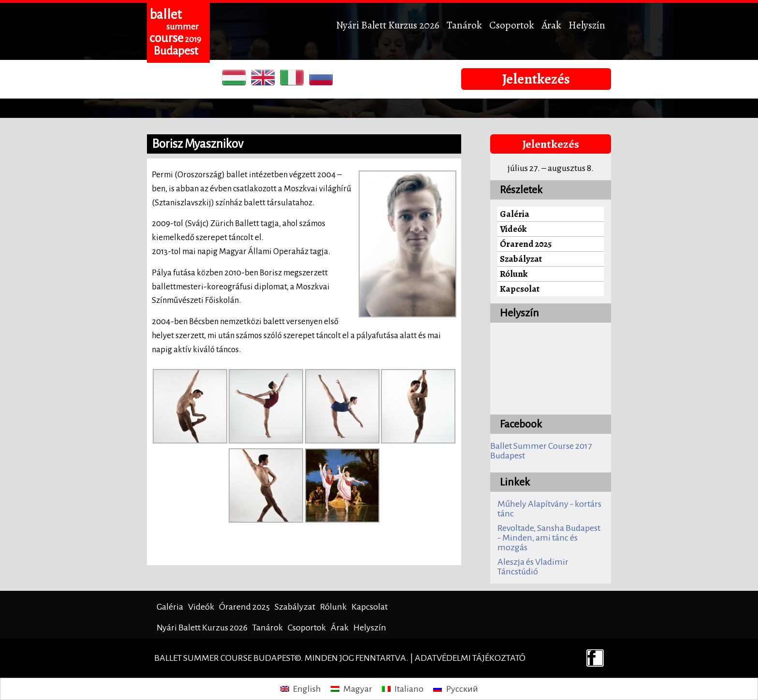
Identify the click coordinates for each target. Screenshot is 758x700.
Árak (551, 25)
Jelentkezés (536, 79)
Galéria (515, 214)
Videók (513, 229)
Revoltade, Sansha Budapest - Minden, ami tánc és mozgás (549, 538)
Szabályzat (521, 259)
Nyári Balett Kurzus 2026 (388, 25)
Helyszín (587, 25)
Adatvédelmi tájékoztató (470, 658)
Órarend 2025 (526, 244)
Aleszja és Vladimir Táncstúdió (533, 567)
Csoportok (512, 25)
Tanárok (464, 25)
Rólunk (514, 274)
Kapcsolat (520, 289)
